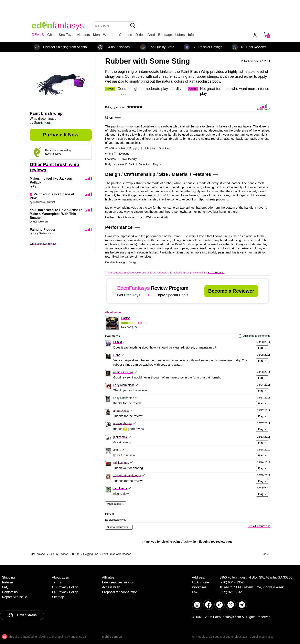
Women (109, 35)
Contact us (10, 592)
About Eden (61, 577)
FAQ (5, 587)
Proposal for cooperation (120, 592)
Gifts (51, 35)
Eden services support (118, 582)
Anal (151, 35)
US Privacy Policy (65, 587)
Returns (8, 582)
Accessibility (111, 587)
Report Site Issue (15, 597)
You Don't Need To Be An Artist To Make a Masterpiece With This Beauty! (56, 214)
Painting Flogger (43, 230)
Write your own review (43, 244)
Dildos (140, 35)
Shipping (8, 577)
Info (191, 35)
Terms (56, 582)
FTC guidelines (216, 273)
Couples (126, 35)
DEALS (38, 35)
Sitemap (58, 597)
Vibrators (83, 35)
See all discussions (259, 526)
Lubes (180, 35)
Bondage (165, 35)
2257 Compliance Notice (258, 637)
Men (97, 35)
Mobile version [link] (112, 637)
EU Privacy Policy (65, 592)
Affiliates (108, 577)
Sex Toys (66, 35)
